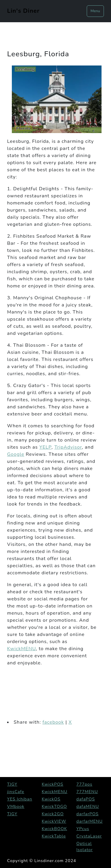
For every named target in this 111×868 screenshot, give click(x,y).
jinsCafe (16, 792)
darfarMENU (90, 821)
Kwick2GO (53, 814)
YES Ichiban (20, 799)
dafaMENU (88, 807)
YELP (45, 447)
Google (16, 454)
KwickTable (54, 836)
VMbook (16, 807)
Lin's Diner (23, 11)
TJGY (12, 784)
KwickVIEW (54, 821)
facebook (53, 722)
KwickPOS (53, 784)
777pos (84, 784)
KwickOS (51, 799)
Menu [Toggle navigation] (95, 11)
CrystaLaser (89, 836)
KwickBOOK (54, 829)
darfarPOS (87, 814)
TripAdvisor (68, 447)
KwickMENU (21, 649)
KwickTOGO (54, 807)
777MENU (87, 792)
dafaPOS (86, 799)
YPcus (83, 829)
